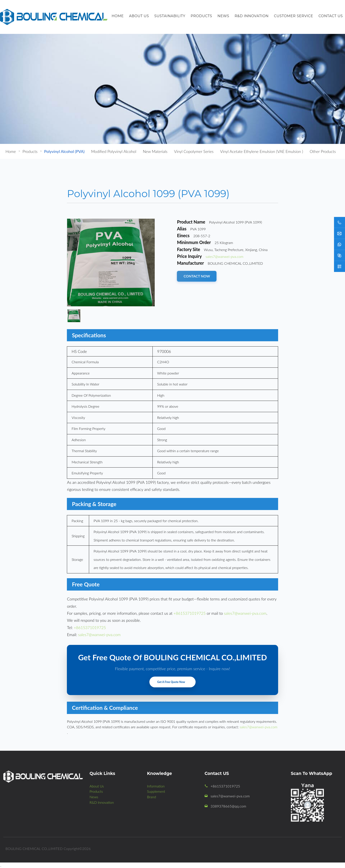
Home (11, 151)
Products (30, 151)
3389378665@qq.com (228, 806)
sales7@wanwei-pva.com (224, 256)
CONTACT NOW (197, 276)
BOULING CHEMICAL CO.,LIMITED (34, 849)
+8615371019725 (190, 613)
